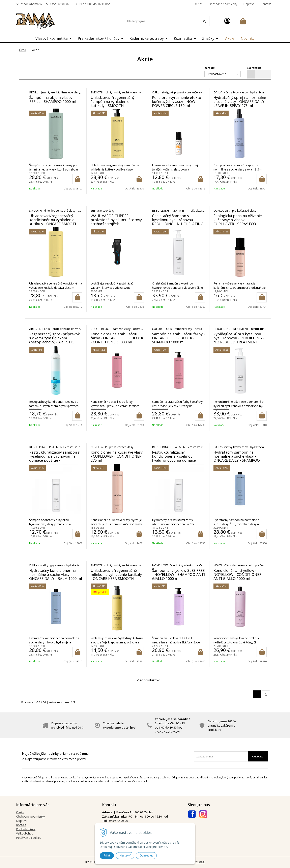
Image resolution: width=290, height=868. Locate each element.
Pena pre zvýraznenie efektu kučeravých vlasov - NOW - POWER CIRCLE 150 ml (177, 101)
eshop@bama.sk (31, 4)
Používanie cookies (29, 838)
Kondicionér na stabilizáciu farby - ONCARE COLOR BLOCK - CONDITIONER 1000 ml (117, 338)
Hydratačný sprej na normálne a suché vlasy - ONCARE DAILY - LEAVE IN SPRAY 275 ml (240, 101)
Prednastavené (216, 74)
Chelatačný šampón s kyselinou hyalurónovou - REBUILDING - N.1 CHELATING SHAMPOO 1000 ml (178, 222)
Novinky (248, 38)
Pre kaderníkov (26, 829)
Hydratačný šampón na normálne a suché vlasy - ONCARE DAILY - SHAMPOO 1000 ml (237, 458)
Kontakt (266, 4)
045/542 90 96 (59, 4)
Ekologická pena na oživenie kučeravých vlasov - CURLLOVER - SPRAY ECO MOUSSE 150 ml (238, 222)
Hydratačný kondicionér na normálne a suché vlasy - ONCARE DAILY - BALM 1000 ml (56, 574)
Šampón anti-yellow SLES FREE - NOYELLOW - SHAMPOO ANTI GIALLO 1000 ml (178, 574)
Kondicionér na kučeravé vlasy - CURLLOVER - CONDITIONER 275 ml (117, 456)
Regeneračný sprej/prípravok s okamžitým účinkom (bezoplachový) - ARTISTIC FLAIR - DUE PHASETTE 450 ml (55, 340)
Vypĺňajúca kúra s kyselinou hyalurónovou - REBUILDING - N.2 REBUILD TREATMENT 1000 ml (239, 340)
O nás (199, 4)
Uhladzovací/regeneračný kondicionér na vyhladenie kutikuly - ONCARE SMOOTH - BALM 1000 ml (54, 222)
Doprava (249, 4)
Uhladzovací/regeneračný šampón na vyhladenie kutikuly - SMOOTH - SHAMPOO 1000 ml (113, 104)
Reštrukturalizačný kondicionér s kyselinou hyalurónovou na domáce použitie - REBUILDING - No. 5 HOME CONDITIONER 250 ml (178, 460)
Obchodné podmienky (223, 4)
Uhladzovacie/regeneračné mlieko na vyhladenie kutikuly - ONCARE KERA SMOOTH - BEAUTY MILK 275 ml (116, 576)
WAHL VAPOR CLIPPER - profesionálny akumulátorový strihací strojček (116, 220)
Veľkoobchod (25, 833)
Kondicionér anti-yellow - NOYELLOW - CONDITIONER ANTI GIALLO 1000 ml (237, 574)
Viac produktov (148, 680)
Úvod (23, 50)
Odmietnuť (146, 855)
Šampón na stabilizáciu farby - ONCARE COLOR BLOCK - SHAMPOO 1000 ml (178, 338)
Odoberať (258, 757)
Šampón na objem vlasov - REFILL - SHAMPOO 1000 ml (53, 99)
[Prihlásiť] (227, 21)
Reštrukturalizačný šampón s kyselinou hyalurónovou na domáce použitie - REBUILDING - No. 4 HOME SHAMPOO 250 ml (54, 460)
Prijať (107, 855)
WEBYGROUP (198, 862)
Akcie (230, 38)
